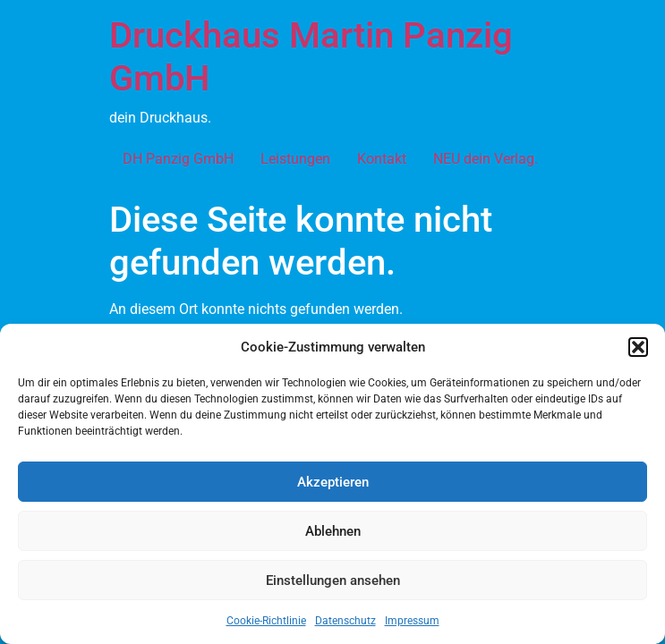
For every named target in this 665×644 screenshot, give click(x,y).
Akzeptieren (333, 482)
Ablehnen (333, 531)
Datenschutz (345, 621)
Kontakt (382, 159)
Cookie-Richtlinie (266, 621)
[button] (638, 347)
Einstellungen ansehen (333, 580)
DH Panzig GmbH (178, 159)
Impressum (412, 621)
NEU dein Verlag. (486, 159)
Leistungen (295, 159)
